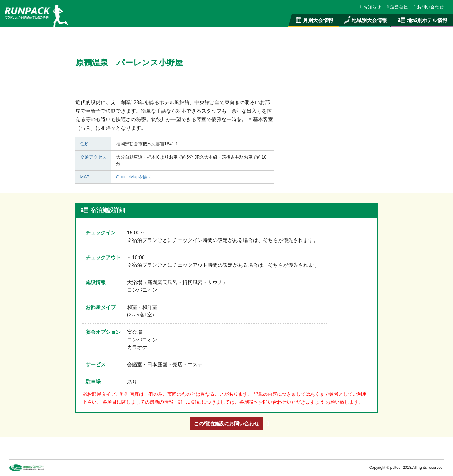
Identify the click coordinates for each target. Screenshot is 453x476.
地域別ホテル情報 (422, 20)
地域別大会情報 (365, 20)
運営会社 (398, 7)
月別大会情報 (314, 20)
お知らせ (371, 7)
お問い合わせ (429, 7)
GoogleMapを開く (134, 177)
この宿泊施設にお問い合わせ (226, 423)
